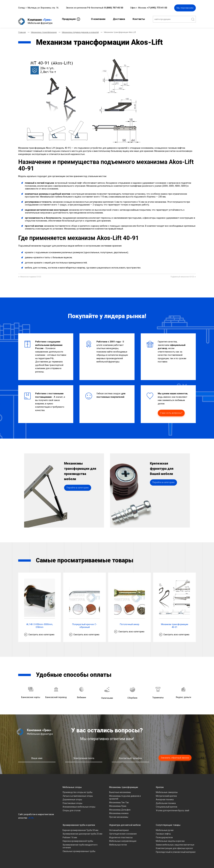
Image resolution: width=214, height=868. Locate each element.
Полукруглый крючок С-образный (85, 623)
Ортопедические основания (123, 831)
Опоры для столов (72, 808)
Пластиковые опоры (72, 801)
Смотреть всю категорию (41, 632)
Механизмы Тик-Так (119, 800)
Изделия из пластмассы (121, 835)
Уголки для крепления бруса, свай (172, 808)
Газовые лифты (163, 831)
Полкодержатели (164, 835)
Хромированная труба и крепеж (79, 822)
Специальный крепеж (167, 804)
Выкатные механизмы (120, 790)
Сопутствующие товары (168, 822)
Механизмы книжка (119, 811)
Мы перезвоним (185, 7)
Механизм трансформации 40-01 (175, 623)
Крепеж (160, 785)
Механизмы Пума (118, 804)
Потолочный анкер (129, 622)
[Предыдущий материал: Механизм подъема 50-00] (30, 274)
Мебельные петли (118, 842)
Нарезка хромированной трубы (78, 839)
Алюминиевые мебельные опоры (79, 804)
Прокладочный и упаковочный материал (176, 849)
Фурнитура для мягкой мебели (125, 822)
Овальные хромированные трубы (79, 849)
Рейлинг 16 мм (70, 835)
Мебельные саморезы (167, 790)
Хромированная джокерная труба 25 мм (82, 831)
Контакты (139, 19)
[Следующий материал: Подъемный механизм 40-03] (183, 274)
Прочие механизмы (119, 814)
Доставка (119, 19)
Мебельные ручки (165, 828)
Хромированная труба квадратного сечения (80, 844)
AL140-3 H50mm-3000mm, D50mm (40, 623)
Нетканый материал (119, 828)
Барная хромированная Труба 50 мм (80, 828)
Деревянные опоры (72, 797)
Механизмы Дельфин (120, 807)
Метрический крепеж (166, 793)
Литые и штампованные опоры (78, 793)
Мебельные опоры (72, 785)
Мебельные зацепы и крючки (170, 839)
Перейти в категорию (78, 494)
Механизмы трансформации (124, 785)
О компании (98, 19)
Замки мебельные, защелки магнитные (175, 842)
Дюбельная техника (166, 801)
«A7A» (31, 815)
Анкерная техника (165, 797)
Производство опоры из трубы (77, 790)
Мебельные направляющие (123, 839)
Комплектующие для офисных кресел (174, 846)
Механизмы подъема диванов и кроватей (125, 795)
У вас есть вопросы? (171, 410)
